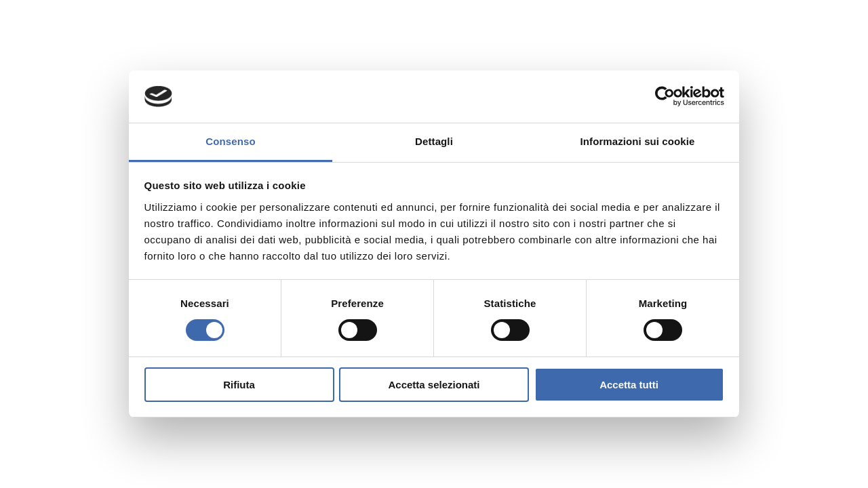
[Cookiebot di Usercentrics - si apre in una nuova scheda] (665, 96)
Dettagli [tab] (434, 141)
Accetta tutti (629, 385)
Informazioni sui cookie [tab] (638, 141)
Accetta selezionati (434, 385)
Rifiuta (239, 385)
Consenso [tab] (230, 141)
